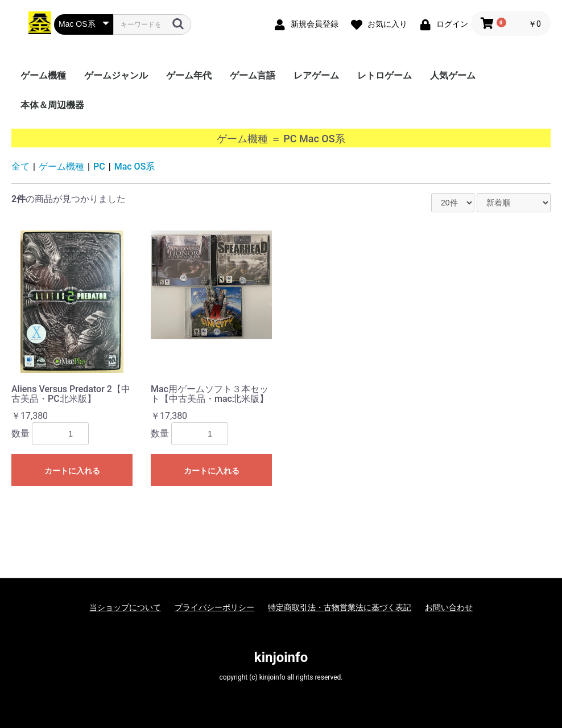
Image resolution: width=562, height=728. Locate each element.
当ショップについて (125, 607)
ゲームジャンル (116, 75)
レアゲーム (316, 75)
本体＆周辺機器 (52, 105)
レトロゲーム (385, 75)
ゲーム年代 (189, 75)
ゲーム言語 (253, 75)
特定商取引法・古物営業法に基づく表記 (340, 607)
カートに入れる (72, 471)
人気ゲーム (453, 75)
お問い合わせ (449, 607)
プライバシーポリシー (214, 607)
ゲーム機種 (43, 75)
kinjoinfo (281, 657)
